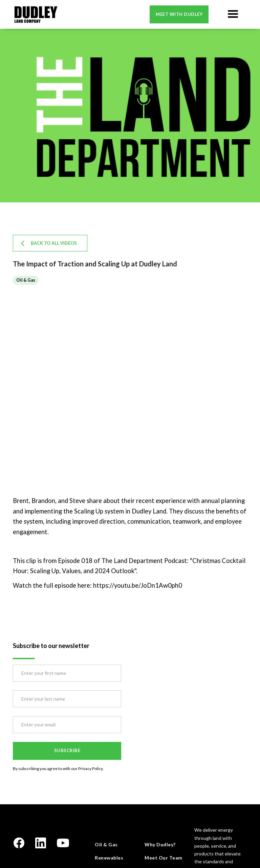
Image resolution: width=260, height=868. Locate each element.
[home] (36, 14)
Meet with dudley (179, 14)
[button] (233, 14)
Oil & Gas (106, 844)
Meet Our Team (164, 858)
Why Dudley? (160, 844)
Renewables (109, 858)
